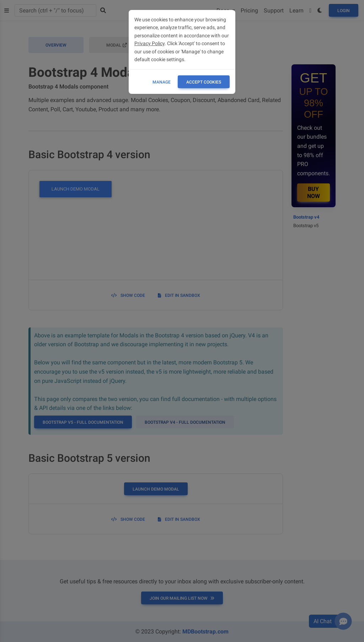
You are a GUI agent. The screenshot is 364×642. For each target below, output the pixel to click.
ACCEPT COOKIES (204, 82)
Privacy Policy (149, 43)
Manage (162, 82)
